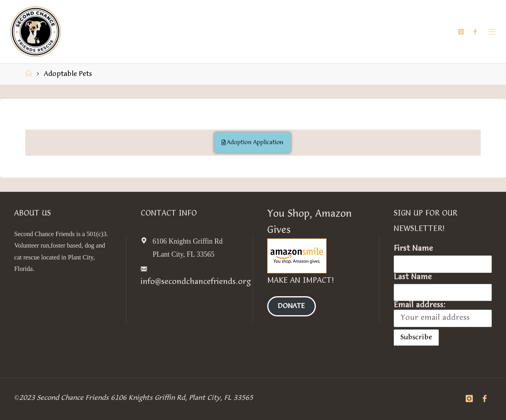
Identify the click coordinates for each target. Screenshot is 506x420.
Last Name (413, 277)
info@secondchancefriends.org (196, 282)
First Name (413, 249)
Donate (291, 306)
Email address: (443, 314)
